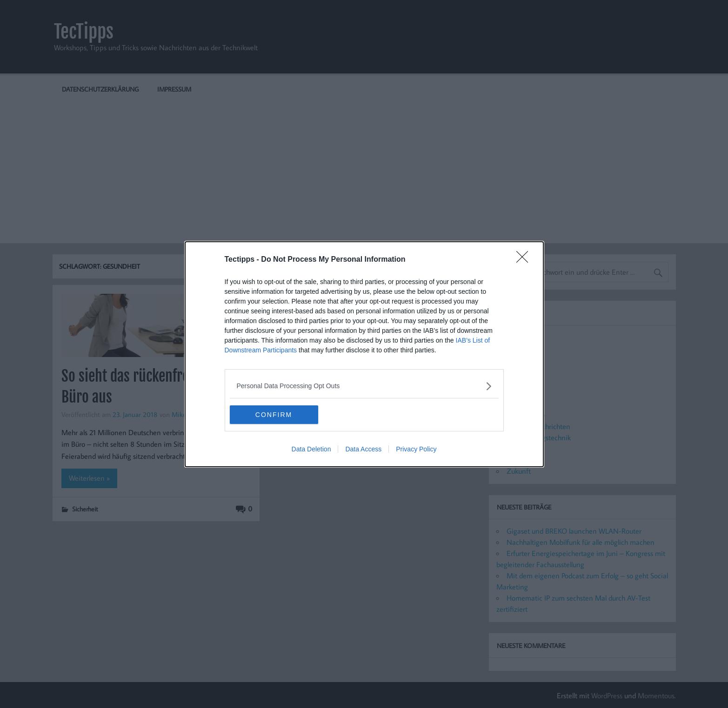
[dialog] (364, 354)
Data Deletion (311, 449)
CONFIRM (274, 414)
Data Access (363, 449)
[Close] (525, 260)
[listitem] (364, 386)
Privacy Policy (416, 449)
